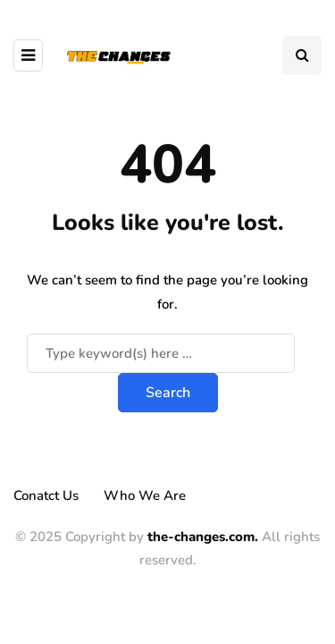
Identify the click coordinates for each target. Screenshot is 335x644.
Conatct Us (46, 496)
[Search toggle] (302, 55)
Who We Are (145, 496)
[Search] (161, 353)
